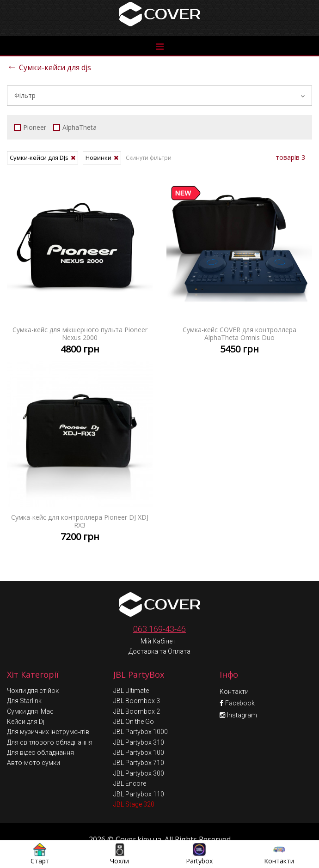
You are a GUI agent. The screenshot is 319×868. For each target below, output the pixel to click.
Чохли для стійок (33, 670)
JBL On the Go (134, 701)
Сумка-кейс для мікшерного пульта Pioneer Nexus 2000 (80, 267)
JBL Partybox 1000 (141, 711)
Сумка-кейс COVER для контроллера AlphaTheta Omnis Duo (239, 267)
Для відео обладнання (40, 732)
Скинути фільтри (149, 158)
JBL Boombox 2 (137, 691)
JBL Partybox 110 (139, 774)
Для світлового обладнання (50, 722)
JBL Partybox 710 (139, 742)
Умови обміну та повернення (161, 837)
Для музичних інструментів (48, 711)
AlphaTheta (75, 127)
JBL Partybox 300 (139, 753)
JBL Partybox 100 (139, 732)
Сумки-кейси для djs (49, 66)
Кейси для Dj (26, 701)
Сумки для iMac (30, 691)
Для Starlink (24, 680)
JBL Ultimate (131, 670)
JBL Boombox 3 (137, 680)
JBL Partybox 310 (139, 722)
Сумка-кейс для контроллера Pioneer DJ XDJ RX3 (80, 455)
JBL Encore (130, 763)
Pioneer (30, 127)
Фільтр (159, 95)
